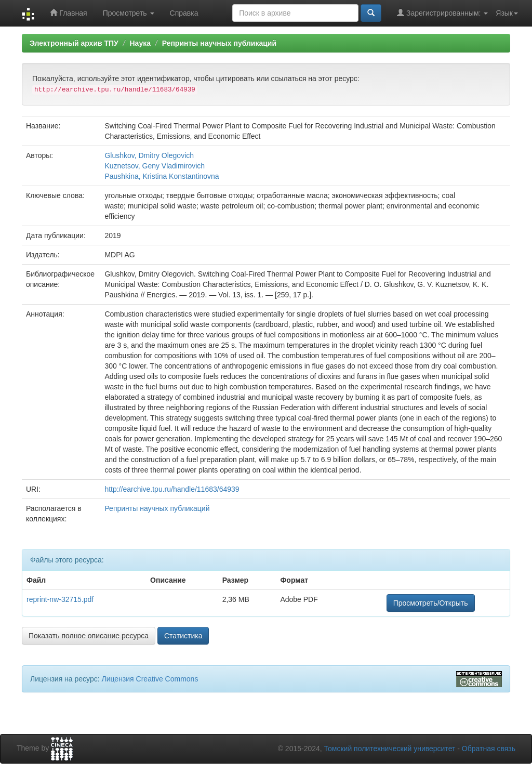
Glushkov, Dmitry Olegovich (149, 155)
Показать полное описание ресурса (89, 636)
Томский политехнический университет (390, 749)
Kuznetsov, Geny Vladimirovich (155, 166)
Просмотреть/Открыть (431, 603)
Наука (140, 43)
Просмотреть (129, 13)
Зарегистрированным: (442, 13)
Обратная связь (489, 749)
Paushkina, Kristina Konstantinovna (162, 176)
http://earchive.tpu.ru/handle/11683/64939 (172, 489)
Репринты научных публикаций (219, 43)
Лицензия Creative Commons (150, 679)
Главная (68, 13)
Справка (184, 13)
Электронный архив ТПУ (74, 43)
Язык (507, 13)
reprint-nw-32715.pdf (60, 599)
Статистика (183, 636)
